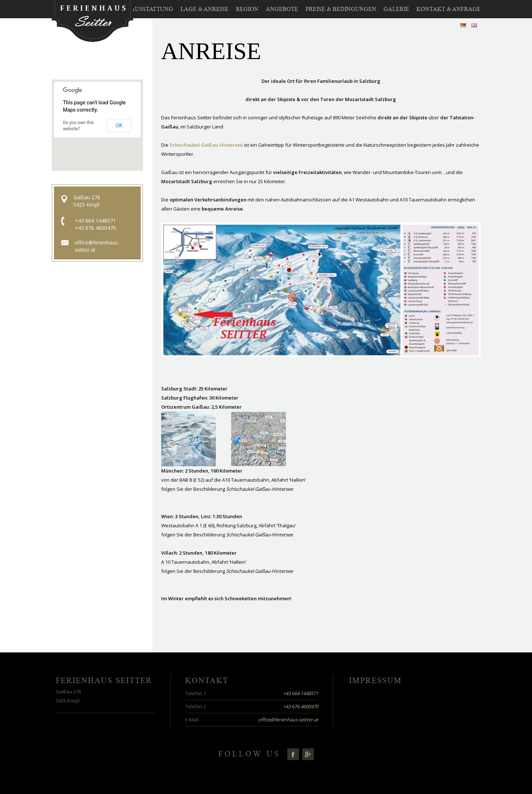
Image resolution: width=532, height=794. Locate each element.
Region (247, 9)
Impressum (375, 681)
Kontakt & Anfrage (448, 9)
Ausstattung (152, 9)
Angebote (282, 9)
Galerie (396, 9)
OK (119, 126)
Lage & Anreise (205, 9)
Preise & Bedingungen (341, 9)
